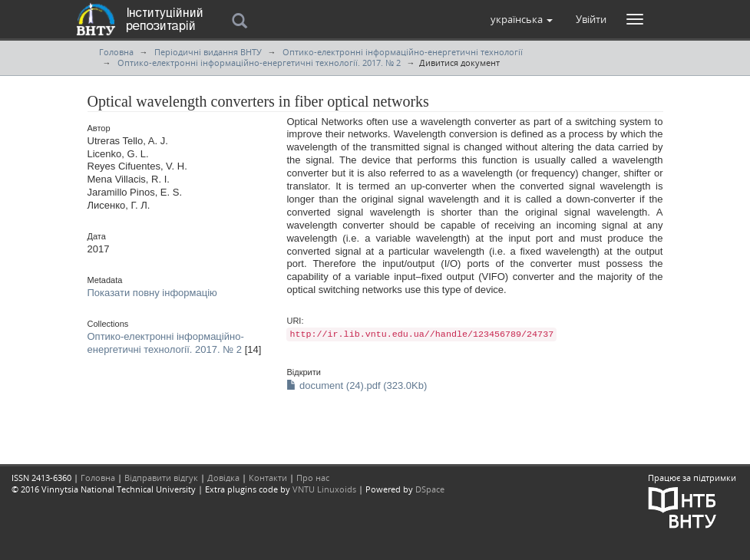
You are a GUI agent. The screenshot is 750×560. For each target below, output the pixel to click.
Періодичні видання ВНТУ (208, 52)
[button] (522, 19)
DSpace (430, 489)
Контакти (268, 478)
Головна (116, 52)
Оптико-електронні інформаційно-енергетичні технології (403, 52)
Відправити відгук (161, 478)
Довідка (223, 478)
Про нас (313, 478)
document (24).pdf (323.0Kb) (357, 385)
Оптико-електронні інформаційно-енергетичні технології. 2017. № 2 (259, 63)
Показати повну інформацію (152, 293)
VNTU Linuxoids (324, 489)
